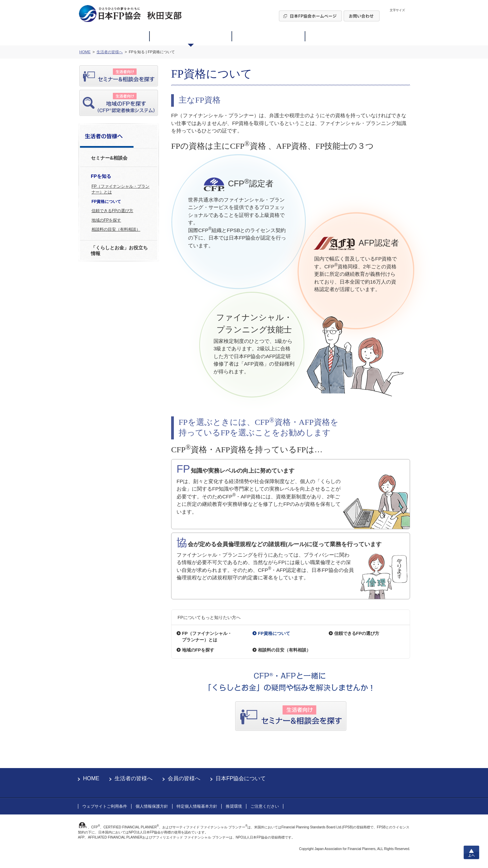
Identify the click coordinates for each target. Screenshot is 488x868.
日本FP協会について (241, 778)
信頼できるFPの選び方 (112, 211)
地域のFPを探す (106, 220)
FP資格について (106, 202)
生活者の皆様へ (134, 778)
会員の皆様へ (184, 778)
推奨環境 (234, 806)
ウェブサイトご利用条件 (105, 806)
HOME (91, 778)
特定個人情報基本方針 (197, 806)
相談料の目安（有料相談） (116, 229)
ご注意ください (265, 806)
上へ (471, 852)
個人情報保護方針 (152, 806)
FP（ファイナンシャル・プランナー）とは (120, 189)
